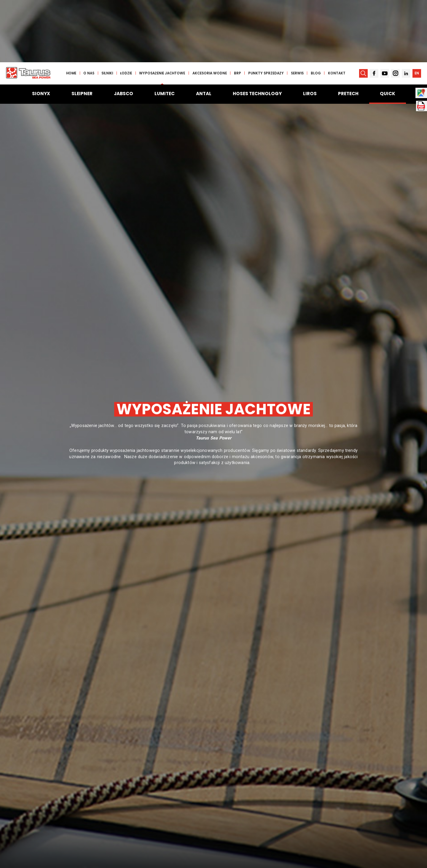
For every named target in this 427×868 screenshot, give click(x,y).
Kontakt (338, 11)
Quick (388, 31)
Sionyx (41, 31)
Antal (204, 31)
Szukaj (343, 825)
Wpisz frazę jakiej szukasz (70, 814)
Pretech (348, 31)
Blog (317, 11)
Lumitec (165, 31)
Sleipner (82, 31)
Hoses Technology (257, 31)
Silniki (109, 11)
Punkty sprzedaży (267, 11)
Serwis (298, 11)
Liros (310, 31)
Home (73, 11)
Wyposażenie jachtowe (164, 11)
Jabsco (124, 31)
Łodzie (128, 11)
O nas (90, 11)
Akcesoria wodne (211, 11)
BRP (239, 11)
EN (416, 11)
